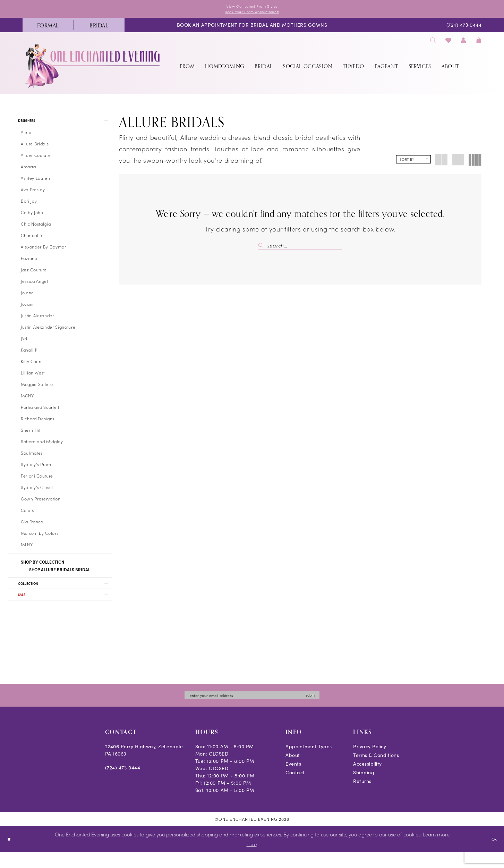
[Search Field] (300, 248)
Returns (362, 797)
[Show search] (433, 43)
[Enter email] (252, 710)
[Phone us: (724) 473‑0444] (464, 28)
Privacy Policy (370, 762)
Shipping (364, 788)
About (293, 771)
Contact (295, 788)
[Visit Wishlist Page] (448, 43)
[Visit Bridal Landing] (99, 28)
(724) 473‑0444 (123, 783)
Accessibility (368, 780)
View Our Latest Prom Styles (252, 7)
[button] (464, 43)
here (252, 859)
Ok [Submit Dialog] (493, 854)
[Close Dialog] (10, 855)
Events (293, 780)
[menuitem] (48, 28)
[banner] (93, 69)
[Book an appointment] (252, 28)
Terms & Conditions (376, 771)
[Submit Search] (262, 248)
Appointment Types (309, 762)
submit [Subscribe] (328, 710)
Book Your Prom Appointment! (252, 14)
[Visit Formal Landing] (48, 28)
